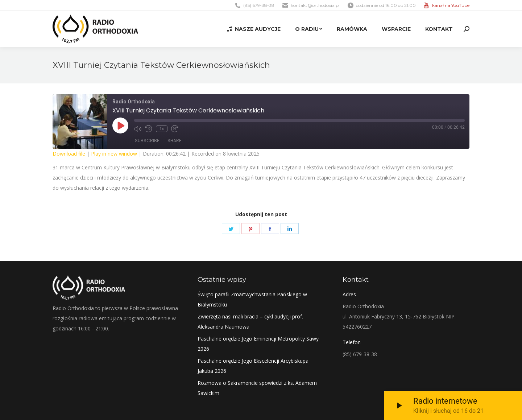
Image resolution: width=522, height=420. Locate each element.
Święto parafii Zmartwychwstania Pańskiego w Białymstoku (252, 299)
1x (162, 129)
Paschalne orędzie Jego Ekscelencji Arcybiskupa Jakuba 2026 (253, 366)
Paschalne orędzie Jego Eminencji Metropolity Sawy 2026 (258, 344)
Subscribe (147, 141)
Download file (69, 154)
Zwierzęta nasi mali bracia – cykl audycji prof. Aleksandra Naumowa (250, 322)
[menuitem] (254, 29)
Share (174, 141)
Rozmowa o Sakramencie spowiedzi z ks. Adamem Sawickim (257, 388)
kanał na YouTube (451, 5)
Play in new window (114, 154)
